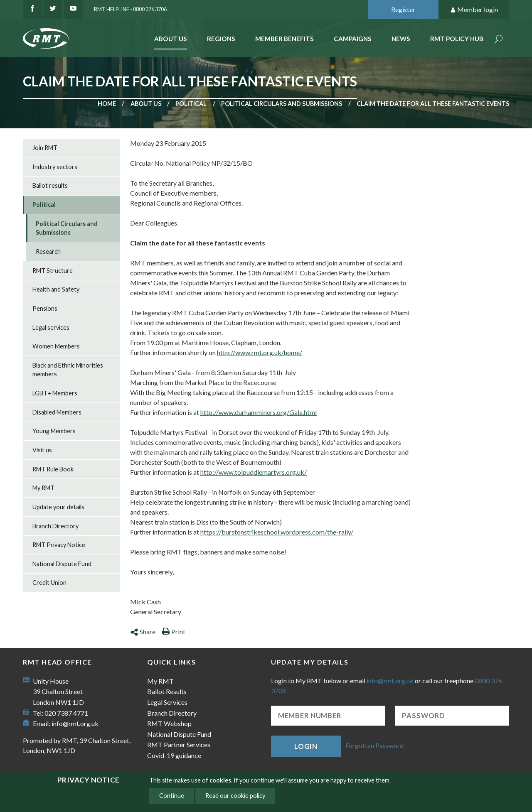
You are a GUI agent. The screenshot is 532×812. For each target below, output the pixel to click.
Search (499, 40)
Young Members (54, 431)
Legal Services (167, 702)
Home (107, 104)
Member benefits (284, 39)
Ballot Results (167, 691)
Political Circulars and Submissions (282, 104)
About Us (171, 39)
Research (48, 251)
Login (306, 746)
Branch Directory (55, 526)
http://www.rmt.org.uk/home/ (260, 352)
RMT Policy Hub (457, 39)
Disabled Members (57, 412)
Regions (221, 39)
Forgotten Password (374, 745)
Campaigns (353, 39)
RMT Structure (53, 271)
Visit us (42, 450)
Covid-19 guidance (174, 755)
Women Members (56, 346)
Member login (474, 10)
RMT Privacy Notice (59, 545)
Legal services (51, 327)
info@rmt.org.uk (75, 723)
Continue (172, 796)
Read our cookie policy (235, 796)
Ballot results (50, 185)
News (401, 39)
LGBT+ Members (55, 393)
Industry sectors (55, 167)
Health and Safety (56, 289)
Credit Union (49, 583)
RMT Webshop (169, 723)
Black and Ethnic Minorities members (68, 370)
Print (174, 632)
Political (191, 104)
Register (403, 9)
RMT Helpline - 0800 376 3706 (130, 9)
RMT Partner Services (179, 745)
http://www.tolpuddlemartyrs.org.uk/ (254, 472)
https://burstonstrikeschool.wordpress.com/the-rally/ (277, 532)
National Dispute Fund (62, 564)
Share (143, 632)
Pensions (45, 308)
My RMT (43, 488)
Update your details (58, 507)
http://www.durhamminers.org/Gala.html (259, 412)
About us (146, 104)
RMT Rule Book (53, 469)
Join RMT (45, 148)
